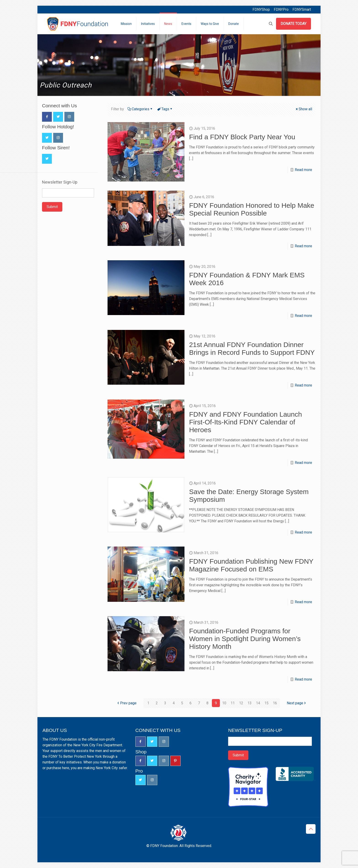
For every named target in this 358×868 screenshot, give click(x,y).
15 (266, 703)
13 (250, 703)
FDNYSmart (302, 9)
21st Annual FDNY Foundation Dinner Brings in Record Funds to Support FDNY (252, 349)
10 (224, 703)
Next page (297, 703)
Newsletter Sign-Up (60, 182)
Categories (140, 109)
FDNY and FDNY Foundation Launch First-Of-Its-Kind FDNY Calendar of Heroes (245, 422)
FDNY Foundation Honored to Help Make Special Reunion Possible (252, 209)
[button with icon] (47, 117)
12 (241, 703)
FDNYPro (281, 9)
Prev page (126, 703)
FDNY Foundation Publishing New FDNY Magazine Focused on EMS (251, 565)
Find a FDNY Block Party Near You (242, 137)
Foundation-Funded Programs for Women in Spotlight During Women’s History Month (245, 639)
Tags (165, 109)
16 (275, 703)
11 (233, 703)
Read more (303, 170)
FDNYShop (261, 9)
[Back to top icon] (311, 829)
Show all (304, 109)
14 (258, 703)
